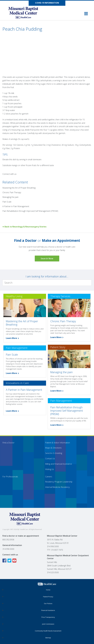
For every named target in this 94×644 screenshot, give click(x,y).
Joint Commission (48, 624)
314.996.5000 (8, 549)
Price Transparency (48, 617)
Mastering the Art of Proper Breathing (19, 188)
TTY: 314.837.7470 (55, 550)
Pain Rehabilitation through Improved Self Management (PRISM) (30, 211)
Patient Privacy (48, 597)
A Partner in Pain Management (16, 206)
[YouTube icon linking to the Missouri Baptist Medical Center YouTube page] (15, 561)
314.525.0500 (53, 572)
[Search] (47, 283)
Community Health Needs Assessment (48, 631)
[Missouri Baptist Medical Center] (26, 13)
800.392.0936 (8, 540)
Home (48, 590)
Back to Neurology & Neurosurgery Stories (24, 227)
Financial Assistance (48, 610)
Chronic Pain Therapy (12, 192)
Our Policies (48, 604)
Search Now (47, 259)
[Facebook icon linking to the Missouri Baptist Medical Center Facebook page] (5, 561)
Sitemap (48, 638)
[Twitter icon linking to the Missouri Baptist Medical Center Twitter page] (10, 561)
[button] (86, 14)
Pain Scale (7, 202)
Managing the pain (10, 197)
